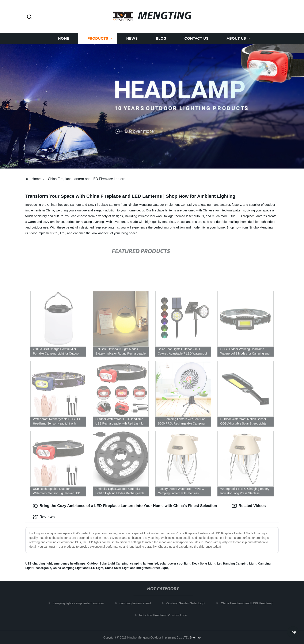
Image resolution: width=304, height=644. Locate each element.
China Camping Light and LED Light (78, 568)
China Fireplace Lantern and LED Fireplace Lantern (87, 179)
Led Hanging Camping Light (237, 563)
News (132, 38)
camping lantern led (144, 563)
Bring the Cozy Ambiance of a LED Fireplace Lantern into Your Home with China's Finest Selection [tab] (125, 506)
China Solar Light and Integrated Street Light (136, 568)
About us (236, 38)
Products (98, 38)
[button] (29, 17)
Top (293, 633)
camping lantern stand (138, 603)
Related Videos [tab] (249, 506)
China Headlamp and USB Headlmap (250, 603)
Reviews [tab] (44, 517)
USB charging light (39, 563)
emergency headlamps (70, 563)
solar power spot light (175, 563)
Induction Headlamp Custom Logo (166, 615)
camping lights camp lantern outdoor (81, 603)
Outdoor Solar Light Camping (108, 563)
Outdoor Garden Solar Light (189, 603)
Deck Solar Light (204, 563)
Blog (161, 38)
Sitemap (195, 637)
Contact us (196, 38)
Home (64, 38)
